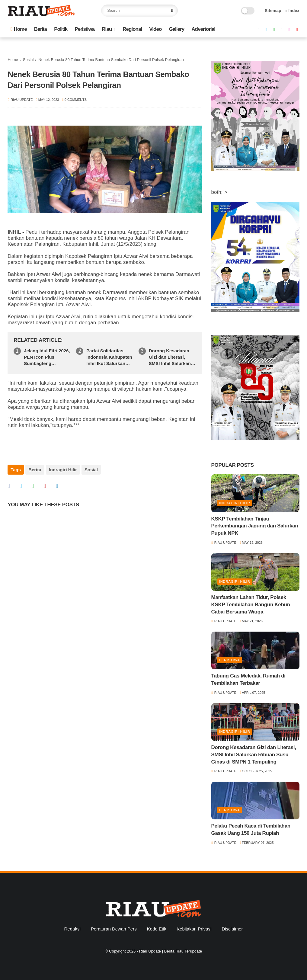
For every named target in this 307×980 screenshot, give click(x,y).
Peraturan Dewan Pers (114, 929)
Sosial (28, 60)
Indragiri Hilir (63, 470)
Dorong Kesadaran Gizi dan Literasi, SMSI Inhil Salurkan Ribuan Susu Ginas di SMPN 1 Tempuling (172, 357)
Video (155, 29)
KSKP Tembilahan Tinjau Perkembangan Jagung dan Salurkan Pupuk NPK (255, 526)
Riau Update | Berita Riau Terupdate (171, 951)
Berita (40, 29)
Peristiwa (85, 29)
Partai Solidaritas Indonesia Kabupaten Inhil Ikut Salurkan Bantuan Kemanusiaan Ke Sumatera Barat (109, 357)
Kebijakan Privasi (194, 929)
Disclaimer (232, 929)
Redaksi (72, 929)
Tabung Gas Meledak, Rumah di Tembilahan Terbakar (248, 679)
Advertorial (203, 29)
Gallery (176, 29)
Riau (107, 29)
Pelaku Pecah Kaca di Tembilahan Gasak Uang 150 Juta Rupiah (251, 829)
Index (293, 11)
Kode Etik (157, 929)
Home (19, 29)
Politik (61, 29)
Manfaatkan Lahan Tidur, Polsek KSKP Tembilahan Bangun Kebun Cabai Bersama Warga (251, 605)
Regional (132, 29)
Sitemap (272, 11)
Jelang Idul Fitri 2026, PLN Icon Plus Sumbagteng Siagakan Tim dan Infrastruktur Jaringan (47, 357)
